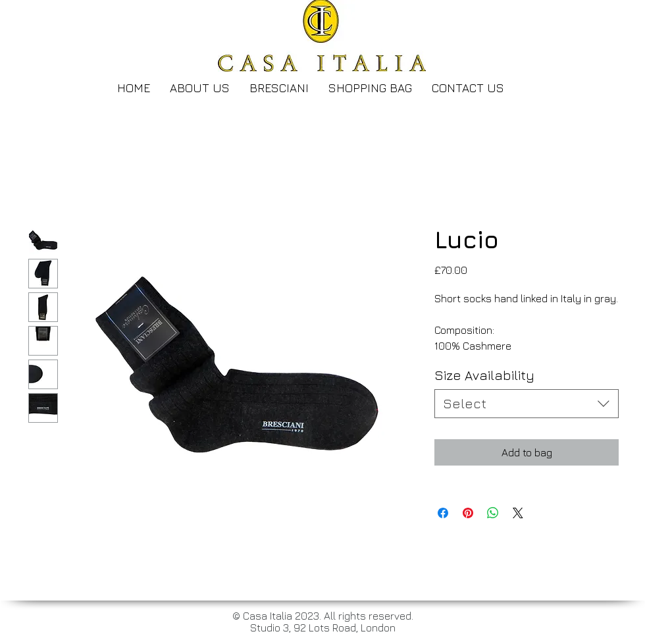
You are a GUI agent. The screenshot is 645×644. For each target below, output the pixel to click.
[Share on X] (518, 513)
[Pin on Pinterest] (468, 513)
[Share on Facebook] (443, 513)
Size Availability (484, 375)
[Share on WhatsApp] (493, 513)
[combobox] (527, 404)
